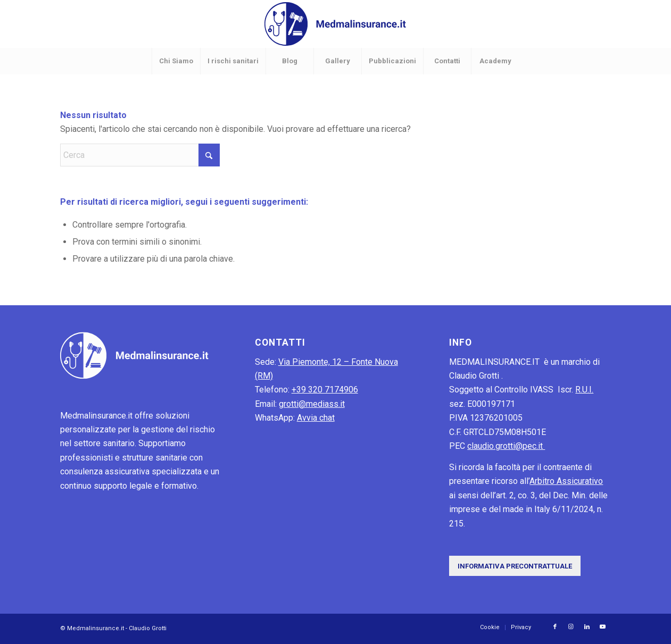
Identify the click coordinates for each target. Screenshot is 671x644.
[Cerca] (140, 155)
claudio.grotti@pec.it (506, 446)
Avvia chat (316, 418)
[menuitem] (176, 61)
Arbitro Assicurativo (566, 481)
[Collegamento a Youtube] (603, 627)
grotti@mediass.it (312, 404)
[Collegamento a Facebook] (555, 627)
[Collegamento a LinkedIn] (587, 627)
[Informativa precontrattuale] (515, 566)
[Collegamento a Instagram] (571, 627)
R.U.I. (584, 390)
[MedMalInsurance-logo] (335, 24)
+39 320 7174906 (325, 390)
